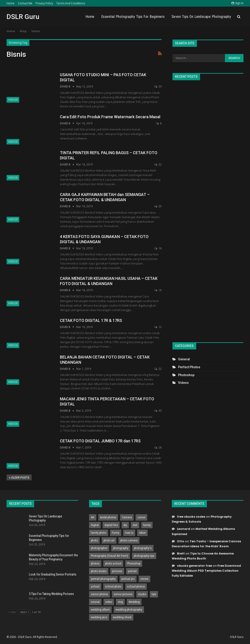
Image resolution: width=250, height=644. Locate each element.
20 (158, 86)
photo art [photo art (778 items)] (109, 540)
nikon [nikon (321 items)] (142, 533)
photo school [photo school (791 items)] (113, 564)
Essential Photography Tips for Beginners (133, 17)
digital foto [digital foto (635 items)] (111, 525)
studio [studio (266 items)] (142, 594)
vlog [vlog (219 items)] (120, 602)
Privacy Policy (44, 3)
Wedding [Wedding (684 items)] (134, 602)
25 (158, 206)
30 (158, 411)
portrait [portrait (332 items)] (132, 571)
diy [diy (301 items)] (125, 525)
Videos (13, 100)
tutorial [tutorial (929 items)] (95, 602)
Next (25, 612)
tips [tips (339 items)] (154, 594)
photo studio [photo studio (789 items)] (99, 571)
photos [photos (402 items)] (95, 564)
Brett (181, 553)
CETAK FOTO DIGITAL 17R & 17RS (91, 320)
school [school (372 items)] (95, 587)
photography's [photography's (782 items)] (143, 548)
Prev (12, 612)
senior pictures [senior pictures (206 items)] (123, 594)
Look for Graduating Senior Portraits (53, 574)
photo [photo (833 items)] (94, 540)
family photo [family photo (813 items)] (99, 533)
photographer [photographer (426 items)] (99, 548)
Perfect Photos (189, 367)
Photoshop (186, 375)
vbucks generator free (195, 566)
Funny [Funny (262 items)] (116, 533)
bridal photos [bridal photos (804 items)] (108, 517)
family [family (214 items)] (147, 525)
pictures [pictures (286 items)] (117, 571)
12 (158, 327)
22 (158, 164)
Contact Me (25, 3)
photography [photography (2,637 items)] (121, 548)
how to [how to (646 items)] (129, 533)
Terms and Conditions (71, 3)
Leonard (184, 529)
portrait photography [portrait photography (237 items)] (103, 579)
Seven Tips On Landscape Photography (201, 17)
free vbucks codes (191, 517)
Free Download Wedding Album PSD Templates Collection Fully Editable (206, 571)
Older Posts (19, 478)
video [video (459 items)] (109, 602)
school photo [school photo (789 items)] (113, 587)
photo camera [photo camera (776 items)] (129, 540)
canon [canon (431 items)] (141, 517)
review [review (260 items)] (144, 579)
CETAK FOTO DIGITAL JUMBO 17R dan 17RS (100, 441)
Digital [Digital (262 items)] (95, 525)
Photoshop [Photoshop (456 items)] (134, 564)
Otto (181, 541)
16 (158, 248)
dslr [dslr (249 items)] (135, 525)
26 (158, 447)
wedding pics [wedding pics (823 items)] (99, 617)
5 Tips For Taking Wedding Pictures (51, 594)
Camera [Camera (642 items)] (127, 517)
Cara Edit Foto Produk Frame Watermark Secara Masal (110, 117)
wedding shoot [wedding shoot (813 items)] (122, 617)
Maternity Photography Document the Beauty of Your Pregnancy (53, 557)
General (184, 359)
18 (158, 290)
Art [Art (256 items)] (93, 517)
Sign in (237, 3)
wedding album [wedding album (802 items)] (100, 610)
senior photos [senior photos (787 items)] (99, 594)
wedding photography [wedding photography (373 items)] (129, 610)
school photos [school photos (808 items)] (136, 587)
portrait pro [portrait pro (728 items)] (128, 579)
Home (11, 3)
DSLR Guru (23, 17)
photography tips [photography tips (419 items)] (144, 556)
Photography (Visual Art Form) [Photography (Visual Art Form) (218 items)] (110, 556)
